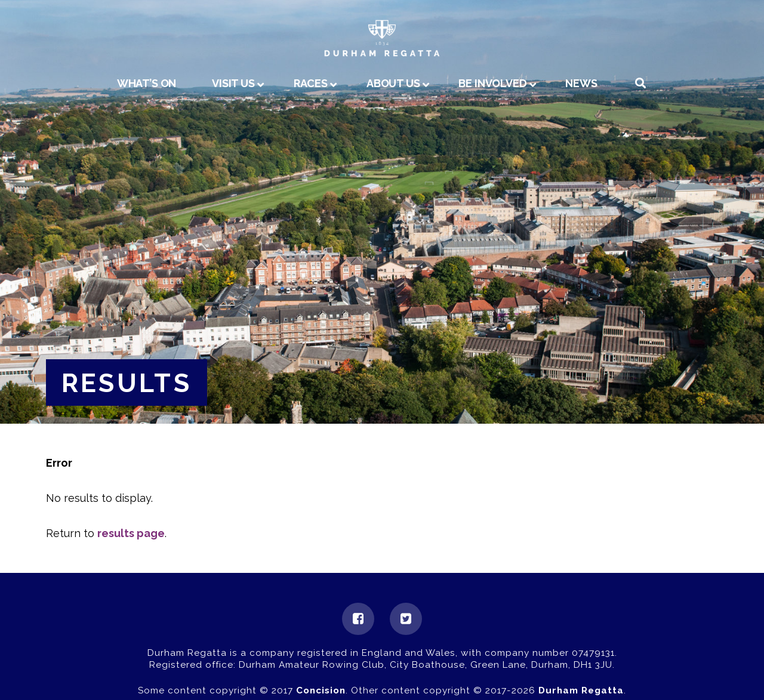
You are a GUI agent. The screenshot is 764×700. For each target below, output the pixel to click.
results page (131, 533)
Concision (321, 690)
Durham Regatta (581, 690)
